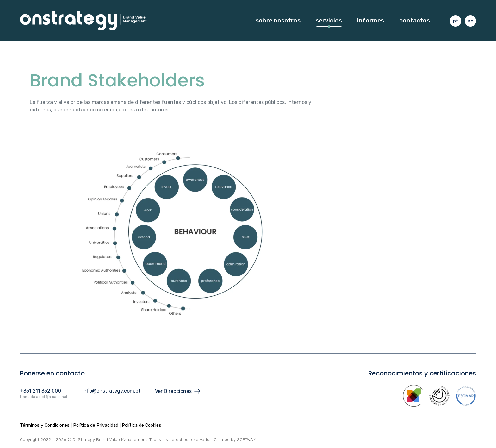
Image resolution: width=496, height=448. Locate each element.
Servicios (329, 21)
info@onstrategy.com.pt (111, 391)
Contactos (415, 21)
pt (456, 22)
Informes (371, 21)
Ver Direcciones (179, 391)
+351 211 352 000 (40, 391)
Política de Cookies (142, 425)
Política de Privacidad (96, 425)
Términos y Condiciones (45, 425)
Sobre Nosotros (278, 21)
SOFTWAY (246, 439)
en (470, 22)
